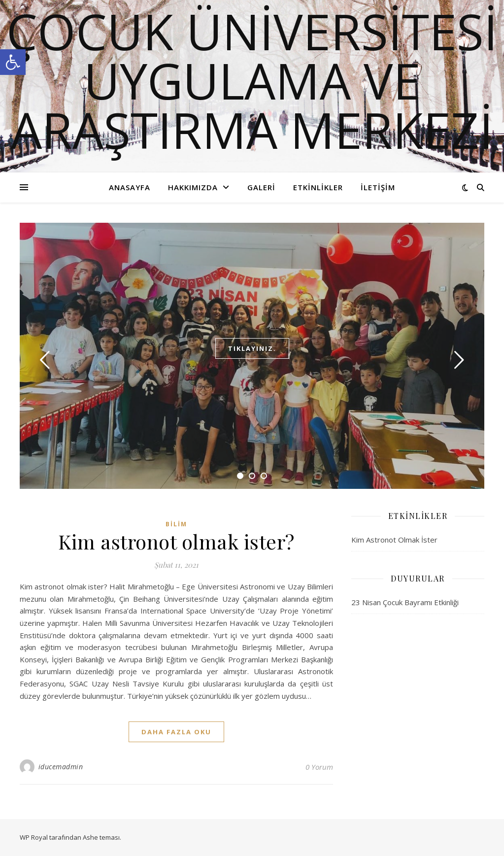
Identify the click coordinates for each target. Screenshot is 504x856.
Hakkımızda (193, 187)
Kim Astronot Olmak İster (394, 540)
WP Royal (34, 837)
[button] (13, 62)
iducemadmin (61, 767)
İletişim (378, 187)
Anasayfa (130, 187)
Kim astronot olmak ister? (176, 541)
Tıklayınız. (252, 348)
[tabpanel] (252, 356)
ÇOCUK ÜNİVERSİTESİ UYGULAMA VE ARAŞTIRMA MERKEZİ (252, 80)
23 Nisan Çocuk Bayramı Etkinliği (405, 602)
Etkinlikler (318, 187)
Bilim (176, 524)
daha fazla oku (176, 732)
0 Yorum (319, 767)
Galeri (261, 187)
